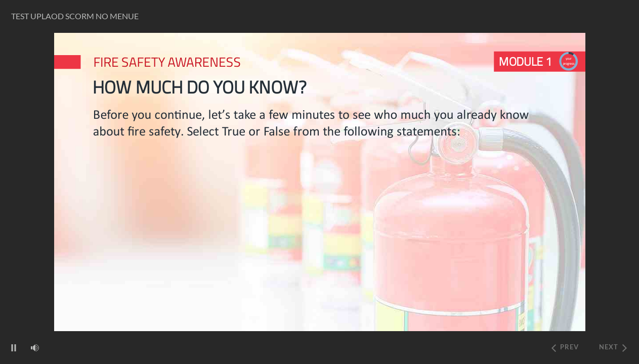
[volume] (35, 347)
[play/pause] (14, 348)
